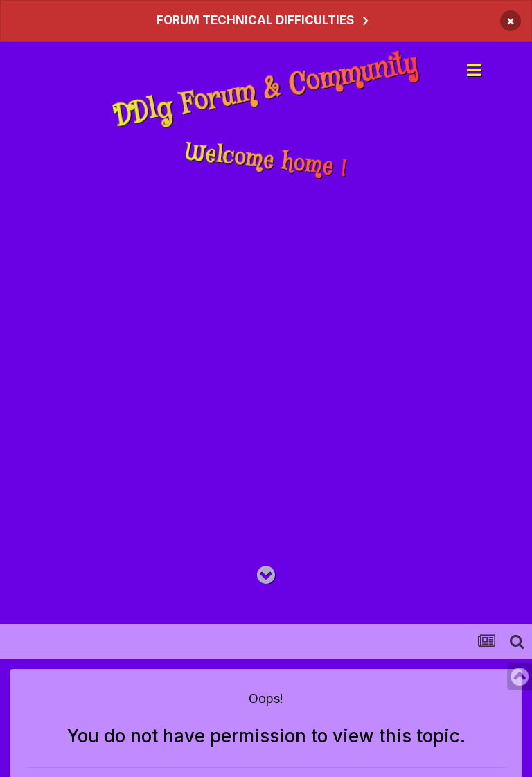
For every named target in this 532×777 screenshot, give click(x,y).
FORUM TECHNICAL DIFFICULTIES (255, 20)
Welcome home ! (266, 161)
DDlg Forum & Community (266, 90)
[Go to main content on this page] (266, 575)
